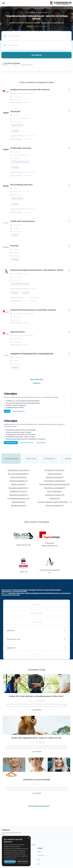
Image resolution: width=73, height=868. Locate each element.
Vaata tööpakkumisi (6, 834)
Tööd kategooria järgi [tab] (11, 459)
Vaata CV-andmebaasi (27, 443)
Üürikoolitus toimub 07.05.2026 (19, 738)
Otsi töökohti (37, 55)
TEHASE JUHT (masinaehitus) (23, 221)
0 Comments (23, 705)
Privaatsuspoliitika (42, 835)
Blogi (39, 818)
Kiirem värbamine (6, 818)
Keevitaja (14, 246)
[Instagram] (14, 797)
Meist (39, 822)
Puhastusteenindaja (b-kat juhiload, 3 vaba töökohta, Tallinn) (37, 270)
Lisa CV (7, 411)
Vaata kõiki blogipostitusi (38, 765)
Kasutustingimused (42, 831)
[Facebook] (4, 797)
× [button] (28, 838)
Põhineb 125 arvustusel (37, 26)
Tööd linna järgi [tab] (31, 459)
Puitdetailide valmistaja (21, 148)
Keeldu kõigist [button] (23, 862)
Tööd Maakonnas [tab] (49, 459)
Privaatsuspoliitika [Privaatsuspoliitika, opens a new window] (22, 858)
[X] (9, 797)
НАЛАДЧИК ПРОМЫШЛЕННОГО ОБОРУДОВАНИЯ (32, 354)
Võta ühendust (41, 443)
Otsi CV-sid (4, 814)
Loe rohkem (19, 710)
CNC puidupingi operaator (21, 185)
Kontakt (39, 826)
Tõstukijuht (15, 111)
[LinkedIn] (19, 797)
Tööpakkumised (41, 814)
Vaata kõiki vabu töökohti (37, 380)
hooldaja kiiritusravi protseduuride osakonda (30, 89)
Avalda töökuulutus (11, 443)
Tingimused (33, 860)
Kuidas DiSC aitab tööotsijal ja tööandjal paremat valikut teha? (19, 699)
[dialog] (16, 851)
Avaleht (39, 810)
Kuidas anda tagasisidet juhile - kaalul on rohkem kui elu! (54, 697)
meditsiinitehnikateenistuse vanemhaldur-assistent (33, 310)
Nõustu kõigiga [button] (10, 862)
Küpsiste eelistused (44, 860)
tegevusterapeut (18, 332)
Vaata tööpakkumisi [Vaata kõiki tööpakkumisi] (19, 411)
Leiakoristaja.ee (6, 803)
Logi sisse (4, 822)
